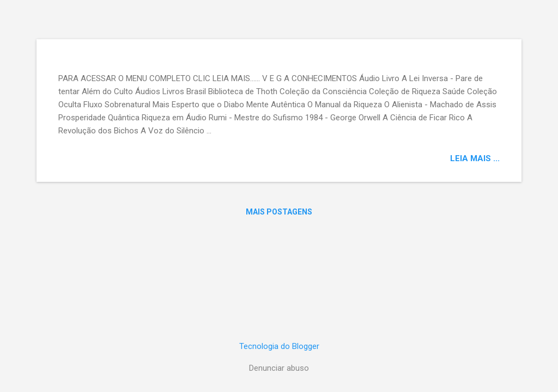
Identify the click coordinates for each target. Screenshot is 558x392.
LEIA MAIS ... (475, 158)
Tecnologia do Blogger (279, 346)
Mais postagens (279, 212)
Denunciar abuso (279, 368)
